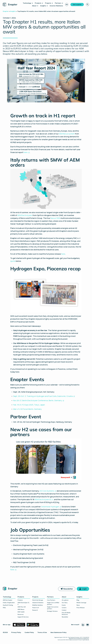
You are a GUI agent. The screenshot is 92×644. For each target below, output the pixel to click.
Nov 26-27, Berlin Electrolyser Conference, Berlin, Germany (38, 400)
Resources (21, 614)
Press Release (81, 608)
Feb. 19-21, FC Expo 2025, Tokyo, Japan (29, 405)
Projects (48, 3)
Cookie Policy (29, 632)
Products (38, 3)
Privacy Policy (16, 632)
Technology (27, 3)
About (34, 6)
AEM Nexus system (67, 134)
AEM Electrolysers (25, 215)
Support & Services (23, 617)
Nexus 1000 (55, 218)
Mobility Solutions (38, 605)
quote (13, 261)
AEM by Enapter (8, 600)
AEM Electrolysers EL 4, (44, 499)
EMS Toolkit (21, 612)
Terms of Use (42, 632)
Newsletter (68, 589)
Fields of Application (9, 603)
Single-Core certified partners (53, 604)
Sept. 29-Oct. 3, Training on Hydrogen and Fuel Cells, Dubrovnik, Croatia (43, 396)
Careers (64, 608)
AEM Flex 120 (22, 607)
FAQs (4, 608)
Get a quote (77, 4)
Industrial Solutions (38, 603)
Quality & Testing (8, 605)
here (26, 152)
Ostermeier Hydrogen (50, 507)
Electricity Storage (38, 600)
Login (84, 589)
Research (35, 610)
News (78, 605)
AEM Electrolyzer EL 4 (23, 604)
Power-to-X (36, 608)
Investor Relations (56, 6)
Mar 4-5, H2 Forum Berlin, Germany (27, 409)
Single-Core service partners (53, 608)
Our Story (65, 603)
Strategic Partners (52, 611)
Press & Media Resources (66, 614)
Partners (58, 3)
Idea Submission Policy (58, 632)
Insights (43, 6)
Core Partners (51, 600)
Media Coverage (81, 603)
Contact (64, 610)
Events (64, 605)
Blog (78, 600)
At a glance (65, 600)
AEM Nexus (21, 609)
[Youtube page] (88, 625)
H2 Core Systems (47, 491)
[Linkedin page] (83, 625)
